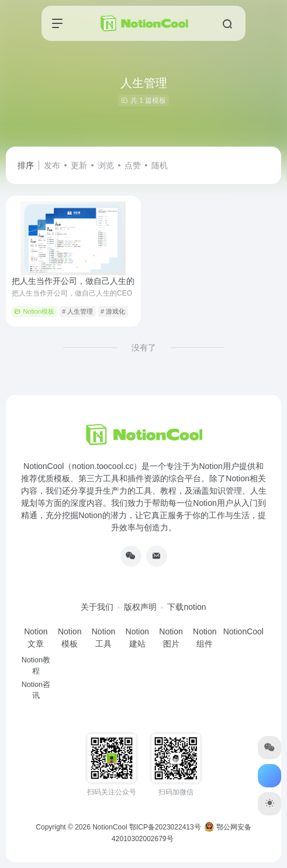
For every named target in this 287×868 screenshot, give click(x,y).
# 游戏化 (113, 311)
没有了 (144, 348)
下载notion (186, 607)
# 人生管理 (77, 311)
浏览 (106, 165)
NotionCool (110, 827)
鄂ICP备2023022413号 (165, 827)
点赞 (133, 165)
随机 (160, 165)
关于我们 (97, 607)
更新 (79, 165)
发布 (52, 165)
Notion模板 (34, 311)
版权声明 (140, 607)
